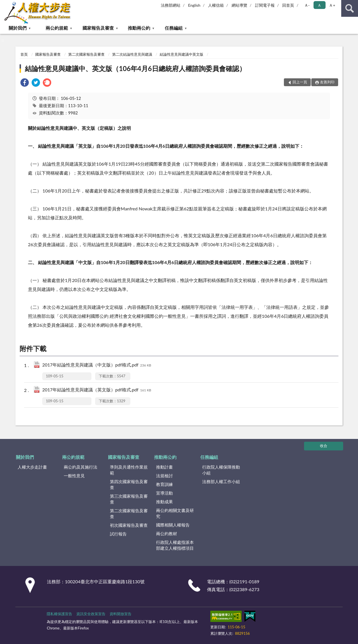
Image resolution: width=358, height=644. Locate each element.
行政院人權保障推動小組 (221, 470)
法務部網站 (171, 5)
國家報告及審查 (98, 28)
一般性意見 (74, 476)
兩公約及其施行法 (81, 467)
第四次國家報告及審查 (129, 484)
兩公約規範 (57, 28)
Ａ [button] (319, 5)
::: (4, 4)
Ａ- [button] (307, 5)
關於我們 (18, 28)
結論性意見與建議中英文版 (182, 54)
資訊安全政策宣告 (91, 614)
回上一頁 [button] (300, 82)
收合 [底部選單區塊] (324, 446)
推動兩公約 (139, 28)
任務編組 (174, 28)
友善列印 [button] (327, 82)
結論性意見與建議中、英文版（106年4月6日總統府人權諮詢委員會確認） (135, 68)
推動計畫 (164, 467)
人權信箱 (216, 5)
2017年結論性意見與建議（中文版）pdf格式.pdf (97, 365)
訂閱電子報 (265, 5)
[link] (25, 83)
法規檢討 (164, 476)
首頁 (24, 54)
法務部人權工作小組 (221, 481)
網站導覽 (239, 5)
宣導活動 (164, 493)
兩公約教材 (167, 533)
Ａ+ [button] (332, 5)
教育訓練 (164, 484)
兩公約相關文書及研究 (175, 513)
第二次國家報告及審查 (86, 54)
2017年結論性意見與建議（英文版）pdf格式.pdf (97, 390)
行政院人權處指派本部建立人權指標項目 (175, 545)
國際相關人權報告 (173, 525)
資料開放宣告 (121, 614)
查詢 (350, 8)
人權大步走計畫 (32, 467)
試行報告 (118, 534)
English (194, 5)
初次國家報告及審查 (129, 525)
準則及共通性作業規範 (129, 470)
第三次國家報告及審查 (129, 499)
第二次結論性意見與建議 (132, 54)
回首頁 (288, 5)
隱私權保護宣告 (59, 614)
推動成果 (164, 502)
